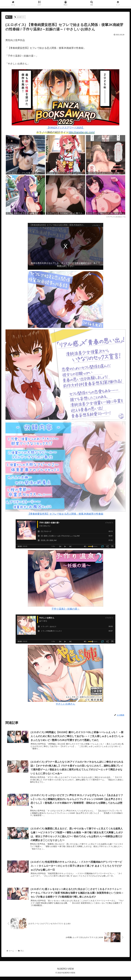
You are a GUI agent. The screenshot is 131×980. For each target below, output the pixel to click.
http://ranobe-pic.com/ (82, 132)
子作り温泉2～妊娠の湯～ (65, 580)
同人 (9, 17)
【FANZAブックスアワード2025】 (65, 99)
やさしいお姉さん (65, 675)
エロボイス (20, 17)
